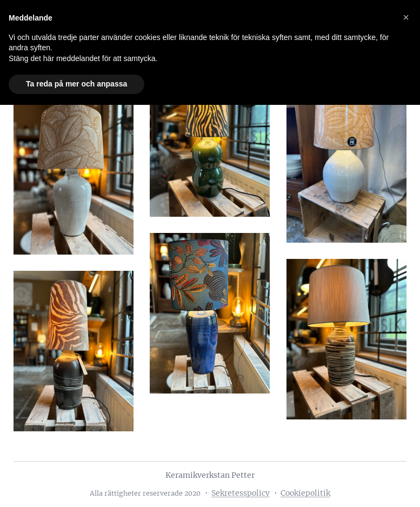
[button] (406, 17)
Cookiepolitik (305, 493)
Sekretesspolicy (241, 493)
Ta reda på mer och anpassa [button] (76, 84)
